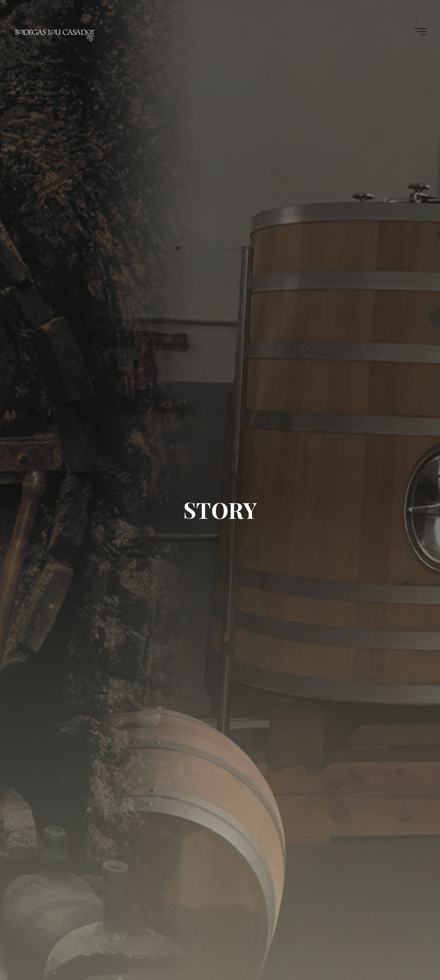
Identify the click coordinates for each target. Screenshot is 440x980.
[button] (425, 10)
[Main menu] (420, 32)
